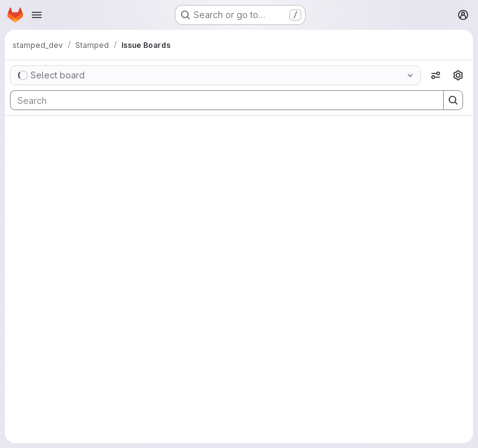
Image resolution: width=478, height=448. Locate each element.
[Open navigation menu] (37, 15)
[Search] (221, 100)
